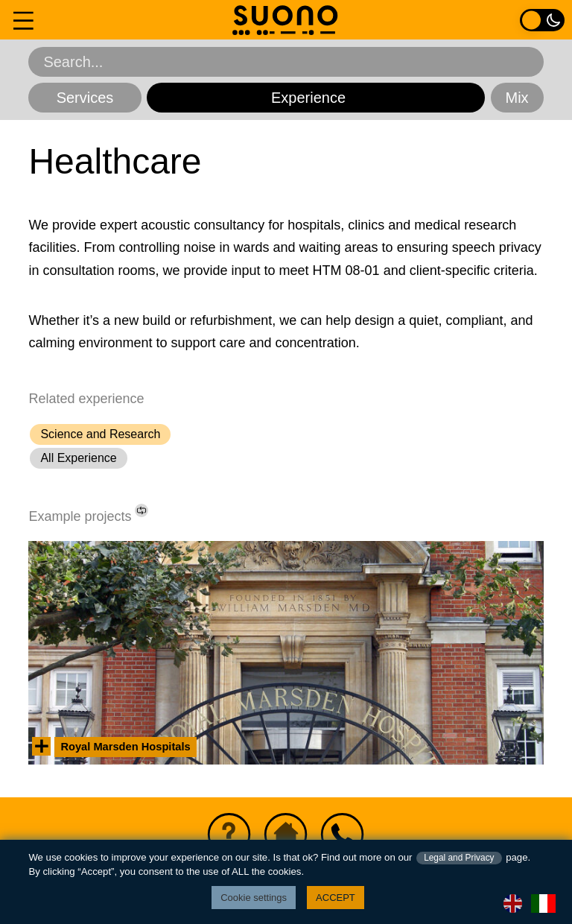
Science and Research (100, 434)
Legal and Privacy (459, 858)
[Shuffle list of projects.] (142, 510)
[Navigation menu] (23, 20)
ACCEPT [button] (336, 898)
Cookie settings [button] (254, 898)
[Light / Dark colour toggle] (542, 20)
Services (85, 98)
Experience (308, 98)
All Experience (78, 458)
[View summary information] (41, 746)
